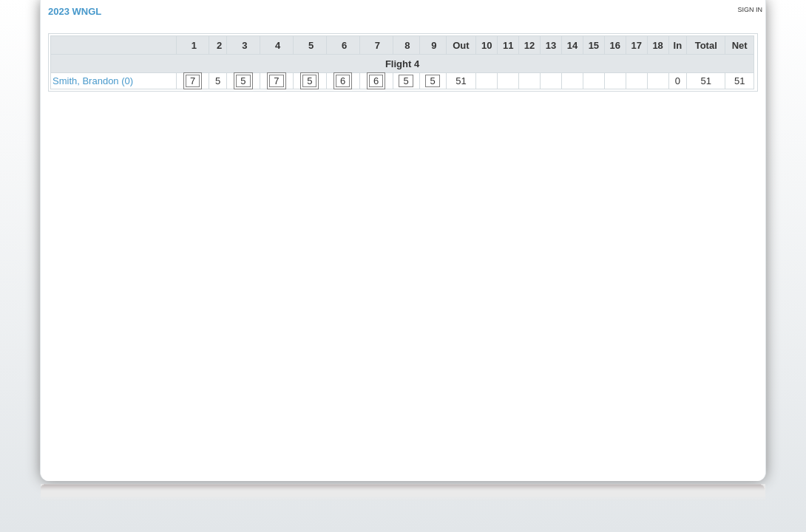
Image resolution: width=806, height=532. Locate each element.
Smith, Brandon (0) (93, 81)
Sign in (750, 10)
